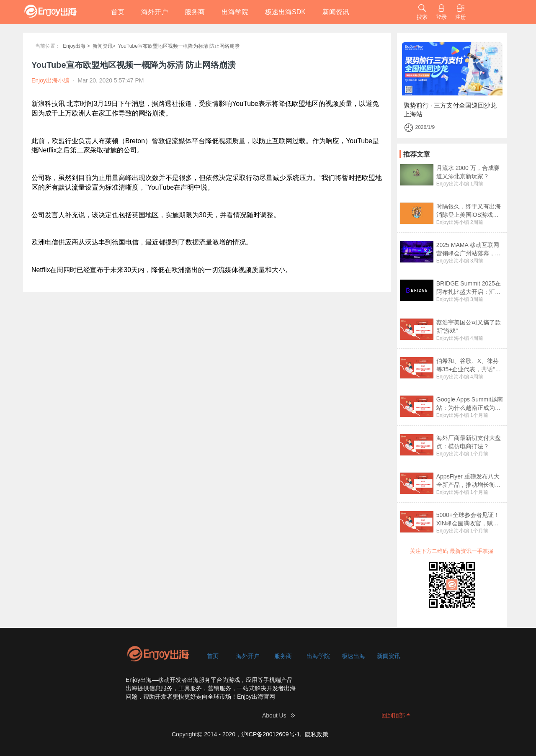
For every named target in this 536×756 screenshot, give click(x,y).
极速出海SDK (285, 12)
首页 (118, 12)
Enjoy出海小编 (453, 184)
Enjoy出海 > (76, 46)
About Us (274, 715)
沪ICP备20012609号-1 (271, 734)
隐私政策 (317, 734)
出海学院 (235, 12)
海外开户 (155, 12)
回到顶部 (393, 715)
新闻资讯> (104, 46)
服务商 (195, 12)
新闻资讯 (336, 12)
